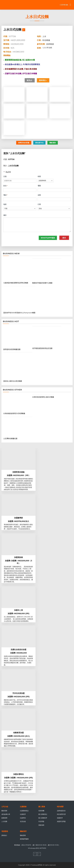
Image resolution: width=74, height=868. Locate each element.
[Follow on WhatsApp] (39, 854)
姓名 (5, 186)
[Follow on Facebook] (35, 854)
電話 (5, 195)
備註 (5, 215)
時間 (39, 177)
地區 (5, 204)
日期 (5, 177)
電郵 (39, 186)
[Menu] (71, 5)
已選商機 (64, 5)
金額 (39, 195)
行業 (39, 204)
